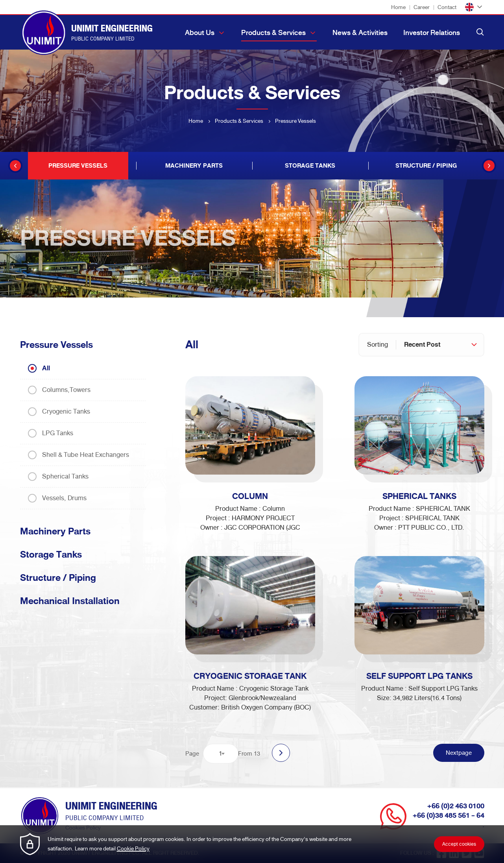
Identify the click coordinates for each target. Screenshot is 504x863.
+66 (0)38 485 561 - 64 (449, 816)
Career (422, 7)
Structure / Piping (58, 578)
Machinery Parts (55, 531)
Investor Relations (432, 33)
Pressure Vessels (56, 345)
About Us (200, 33)
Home (398, 7)
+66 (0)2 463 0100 (456, 806)
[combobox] (440, 345)
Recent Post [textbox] (422, 345)
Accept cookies (459, 844)
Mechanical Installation (70, 601)
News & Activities (360, 33)
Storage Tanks (51, 555)
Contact (447, 7)
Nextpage (459, 753)
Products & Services (273, 33)
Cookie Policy (133, 849)
